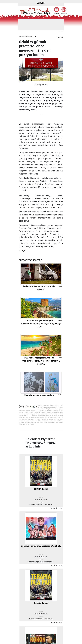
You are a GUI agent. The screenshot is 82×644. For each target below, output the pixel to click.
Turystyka (28, 36)
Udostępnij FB (41, 84)
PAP (35, 37)
